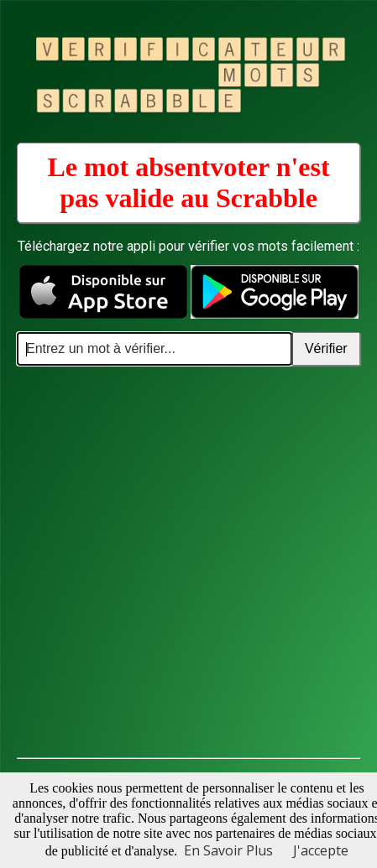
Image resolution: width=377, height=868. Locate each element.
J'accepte (321, 850)
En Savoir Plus (228, 850)
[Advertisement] (188, 562)
